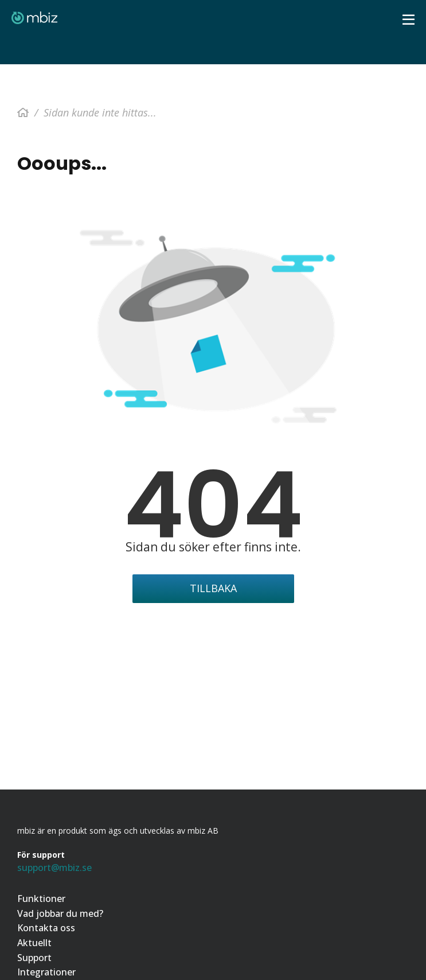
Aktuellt (34, 943)
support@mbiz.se (54, 868)
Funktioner (41, 899)
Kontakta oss (46, 928)
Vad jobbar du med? (60, 914)
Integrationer (46, 972)
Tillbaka (213, 588)
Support (34, 958)
